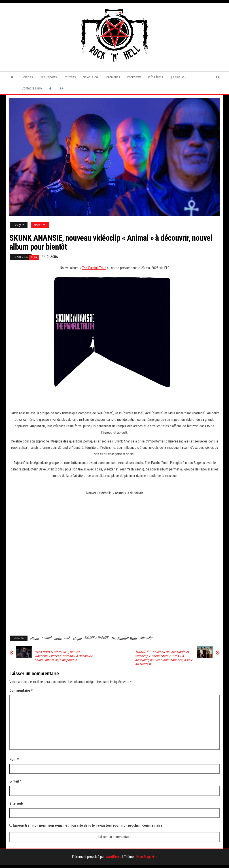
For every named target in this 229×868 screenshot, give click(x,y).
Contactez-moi (32, 88)
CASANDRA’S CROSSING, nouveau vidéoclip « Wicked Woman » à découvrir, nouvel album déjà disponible (64, 656)
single (77, 639)
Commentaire (21, 690)
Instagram (63, 88)
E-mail (15, 781)
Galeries (27, 77)
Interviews (134, 77)
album (34, 639)
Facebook (51, 88)
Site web (16, 803)
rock (67, 638)
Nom (14, 759)
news (58, 639)
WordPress (113, 857)
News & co (90, 77)
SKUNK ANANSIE (96, 638)
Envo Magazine (147, 857)
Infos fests (156, 77)
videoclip (146, 638)
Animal (46, 638)
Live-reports (48, 77)
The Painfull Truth (94, 268)
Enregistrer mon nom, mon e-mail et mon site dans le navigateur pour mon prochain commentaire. (88, 825)
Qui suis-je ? (178, 77)
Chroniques (112, 77)
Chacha (52, 257)
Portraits (70, 77)
